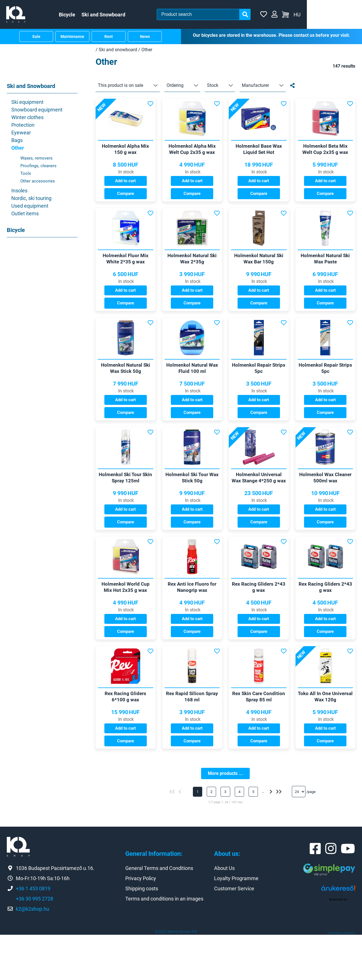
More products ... (225, 819)
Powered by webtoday (341, 978)
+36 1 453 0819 (33, 934)
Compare (126, 199)
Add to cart (125, 186)
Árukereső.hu (338, 945)
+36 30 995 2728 (35, 944)
